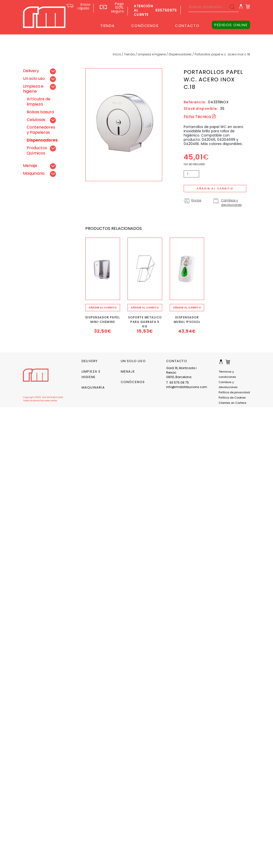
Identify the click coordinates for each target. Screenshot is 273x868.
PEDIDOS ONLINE (231, 25)
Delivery (31, 71)
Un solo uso (34, 78)
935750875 (166, 10)
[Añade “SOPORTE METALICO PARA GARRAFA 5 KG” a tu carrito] (145, 308)
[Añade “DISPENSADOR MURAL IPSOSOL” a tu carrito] (187, 308)
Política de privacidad (234, 392)
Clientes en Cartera (232, 403)
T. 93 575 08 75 (178, 382)
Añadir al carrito (215, 188)
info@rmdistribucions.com (185, 387)
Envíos (196, 200)
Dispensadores (180, 54)
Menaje (30, 166)
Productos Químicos (37, 150)
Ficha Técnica (200, 117)
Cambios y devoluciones (231, 203)
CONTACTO (187, 26)
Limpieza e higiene (152, 54)
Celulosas (36, 120)
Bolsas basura (40, 112)
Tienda (129, 54)
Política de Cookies (232, 398)
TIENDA (108, 26)
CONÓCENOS (145, 26)
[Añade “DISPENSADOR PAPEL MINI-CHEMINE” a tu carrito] (103, 308)
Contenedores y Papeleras (41, 130)
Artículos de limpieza (39, 102)
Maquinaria (34, 173)
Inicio (117, 54)
